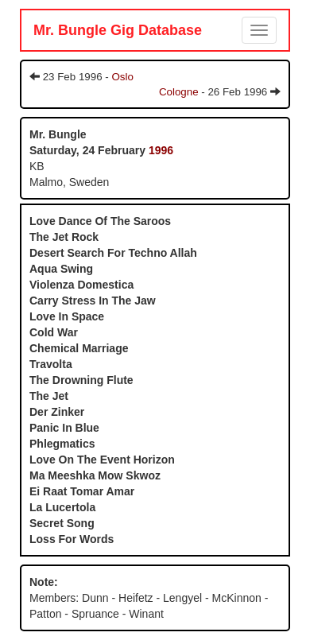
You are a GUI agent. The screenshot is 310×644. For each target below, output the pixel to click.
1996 (161, 150)
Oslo (122, 77)
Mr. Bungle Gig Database (118, 30)
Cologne (179, 92)
